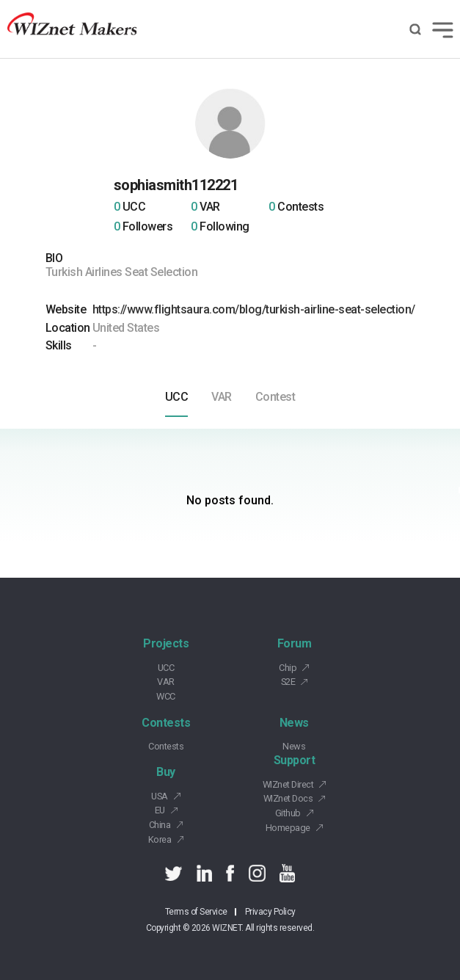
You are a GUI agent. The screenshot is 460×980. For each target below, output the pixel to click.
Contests (166, 723)
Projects (166, 643)
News (294, 723)
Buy (166, 772)
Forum (295, 643)
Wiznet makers (72, 29)
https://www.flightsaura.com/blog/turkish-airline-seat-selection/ (254, 309)
